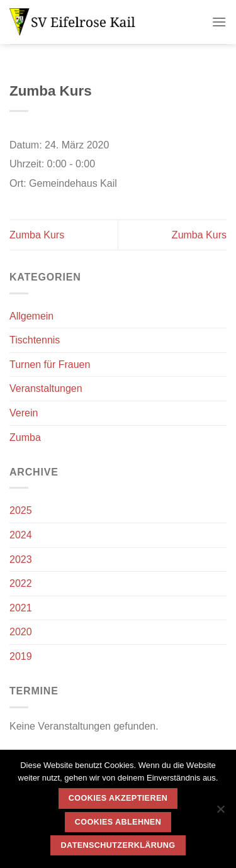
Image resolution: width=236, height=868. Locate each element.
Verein (24, 413)
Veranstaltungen (46, 388)
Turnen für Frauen (50, 364)
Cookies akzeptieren (118, 798)
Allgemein (31, 316)
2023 (21, 559)
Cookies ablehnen (118, 822)
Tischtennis (35, 340)
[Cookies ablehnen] (220, 813)
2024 (21, 535)
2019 (21, 656)
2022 (21, 583)
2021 (21, 608)
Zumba (25, 437)
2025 (21, 510)
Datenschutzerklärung (118, 845)
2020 (21, 632)
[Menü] (219, 22)
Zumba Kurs (37, 235)
